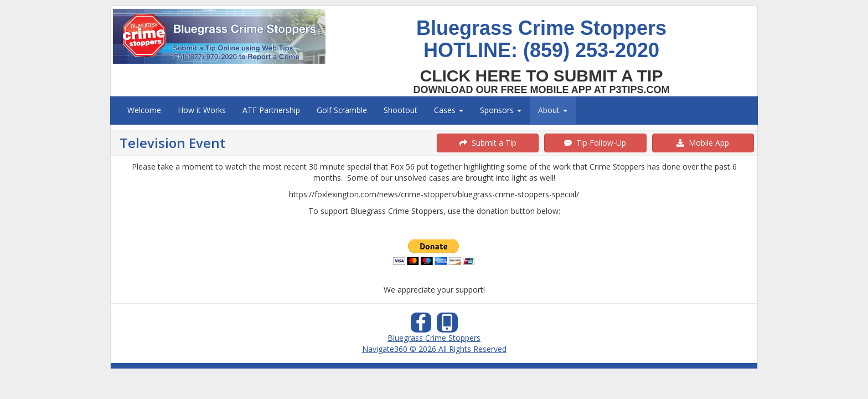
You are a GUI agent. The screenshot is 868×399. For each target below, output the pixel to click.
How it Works (202, 110)
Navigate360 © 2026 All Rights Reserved (434, 349)
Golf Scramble (342, 110)
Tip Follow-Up (595, 143)
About (553, 110)
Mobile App (703, 143)
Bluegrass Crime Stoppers (434, 338)
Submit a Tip (488, 143)
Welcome (144, 110)
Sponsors (501, 110)
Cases (449, 110)
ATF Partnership (271, 110)
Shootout (401, 110)
